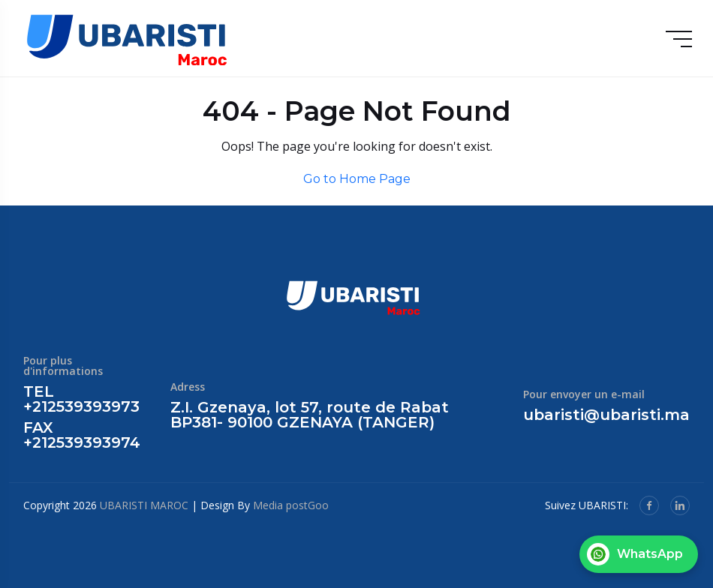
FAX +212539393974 (82, 435)
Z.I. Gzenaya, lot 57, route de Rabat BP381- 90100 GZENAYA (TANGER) (310, 415)
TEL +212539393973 (81, 399)
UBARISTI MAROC (144, 505)
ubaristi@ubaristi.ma (606, 415)
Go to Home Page (357, 179)
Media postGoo (291, 505)
